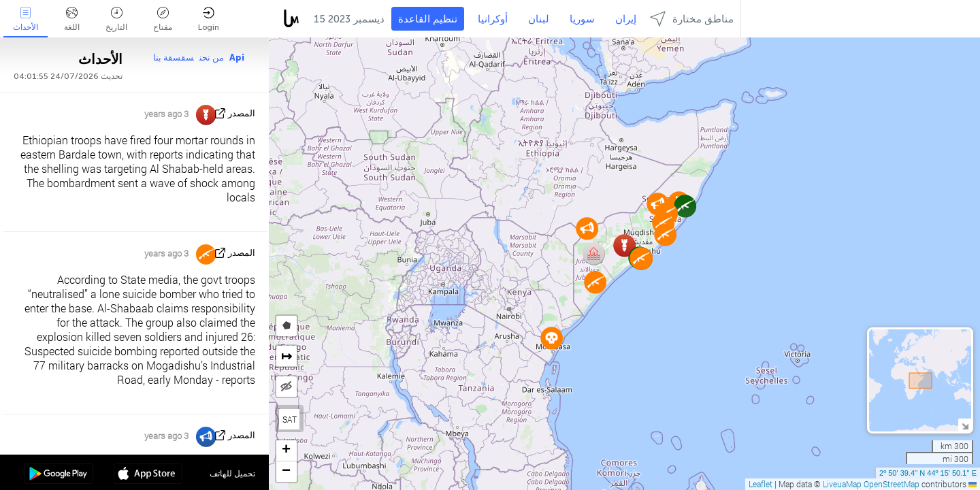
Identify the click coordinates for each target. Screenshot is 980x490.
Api (237, 58)
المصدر (242, 113)
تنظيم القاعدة (428, 19)
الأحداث (26, 19)
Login (209, 19)
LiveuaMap (842, 484)
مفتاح (163, 19)
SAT (290, 419)
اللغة (72, 19)
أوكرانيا (493, 19)
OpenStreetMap (892, 484)
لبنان (539, 19)
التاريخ (116, 19)
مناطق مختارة (692, 19)
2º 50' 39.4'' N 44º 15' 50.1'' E (928, 473)
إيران (626, 19)
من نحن (212, 58)
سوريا (582, 19)
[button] (594, 254)
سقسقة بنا (174, 58)
